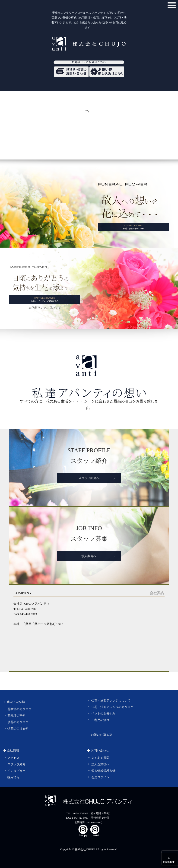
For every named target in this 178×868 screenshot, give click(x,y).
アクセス (13, 758)
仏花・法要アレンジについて (111, 701)
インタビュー (16, 771)
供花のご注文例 (18, 729)
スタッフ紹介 (16, 764)
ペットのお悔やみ (103, 714)
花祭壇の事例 (16, 716)
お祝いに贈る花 (101, 735)
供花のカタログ (18, 722)
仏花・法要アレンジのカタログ (112, 707)
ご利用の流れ (100, 720)
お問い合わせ (100, 750)
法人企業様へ (100, 764)
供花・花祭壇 (16, 702)
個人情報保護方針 (103, 771)
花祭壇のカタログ (19, 709)
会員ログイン (100, 777)
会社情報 (13, 750)
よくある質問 (100, 758)
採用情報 (13, 777)
